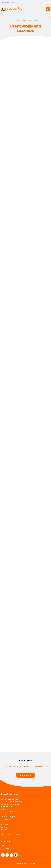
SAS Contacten (5, 827)
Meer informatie (25, 775)
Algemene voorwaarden (8, 832)
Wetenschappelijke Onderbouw (10, 812)
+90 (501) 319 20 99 (6, 848)
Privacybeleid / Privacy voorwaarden (11, 835)
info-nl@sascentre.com (9, 2)
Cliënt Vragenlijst (6, 819)
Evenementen (5, 830)
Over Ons (4, 814)
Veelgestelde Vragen (7, 809)
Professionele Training (7, 822)
